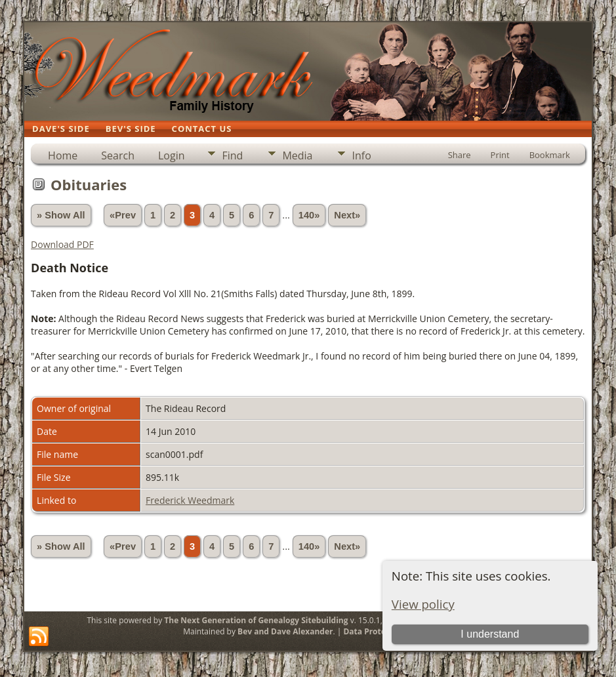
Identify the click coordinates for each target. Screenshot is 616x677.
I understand (490, 634)
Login (172, 155)
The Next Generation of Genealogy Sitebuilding (256, 620)
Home (63, 155)
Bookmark (550, 155)
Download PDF (62, 244)
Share (460, 155)
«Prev (123, 215)
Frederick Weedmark (190, 500)
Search (118, 155)
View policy (423, 604)
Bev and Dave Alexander (285, 631)
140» (309, 215)
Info (361, 155)
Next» (347, 215)
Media (297, 155)
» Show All (61, 215)
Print (500, 155)
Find (232, 155)
